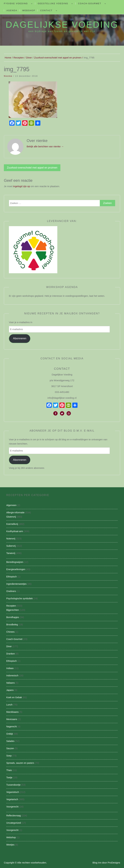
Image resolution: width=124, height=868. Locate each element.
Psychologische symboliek (19, 598)
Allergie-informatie (15, 513)
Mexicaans (12, 719)
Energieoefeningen (16, 569)
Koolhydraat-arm (15, 531)
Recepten (11, 606)
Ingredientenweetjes (16, 584)
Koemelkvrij (12, 524)
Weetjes (10, 845)
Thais (9, 770)
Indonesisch (12, 676)
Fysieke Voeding (16, 3)
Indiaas (10, 668)
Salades (10, 741)
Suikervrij (11, 546)
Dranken (11, 654)
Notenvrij (11, 539)
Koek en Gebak (14, 697)
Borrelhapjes (13, 617)
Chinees (10, 632)
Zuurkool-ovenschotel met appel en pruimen (32, 168)
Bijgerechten (13, 610)
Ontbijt (10, 734)
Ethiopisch (12, 577)
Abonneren (20, 338)
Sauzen (10, 748)
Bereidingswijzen (15, 562)
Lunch (9, 705)
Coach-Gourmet (90, 3)
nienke (8, 76)
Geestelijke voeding (53, 3)
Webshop (29, 10)
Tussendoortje (13, 785)
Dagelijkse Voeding (62, 25)
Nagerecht (12, 727)
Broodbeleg (12, 625)
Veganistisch (13, 792)
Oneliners (11, 591)
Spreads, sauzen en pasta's (20, 763)
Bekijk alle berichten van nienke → (45, 146)
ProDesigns (114, 863)
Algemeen (11, 505)
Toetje (9, 778)
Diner (9, 646)
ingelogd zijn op (22, 186)
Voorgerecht (12, 807)
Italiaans (10, 683)
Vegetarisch (12, 799)
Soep (9, 756)
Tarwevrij (11, 553)
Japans (10, 690)
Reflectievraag (14, 816)
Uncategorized (14, 823)
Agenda (12, 10)
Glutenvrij (11, 517)
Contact (46, 10)
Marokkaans (12, 712)
